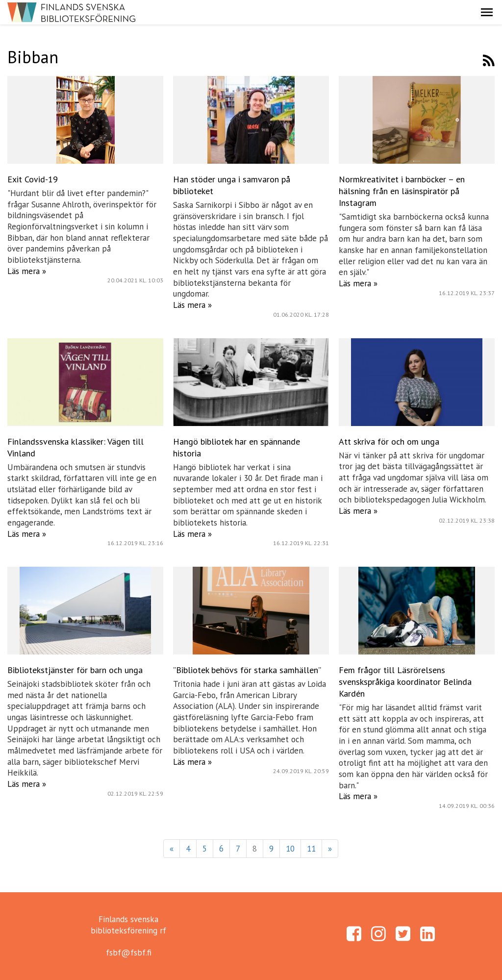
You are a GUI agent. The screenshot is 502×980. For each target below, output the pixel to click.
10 (290, 849)
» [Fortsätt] (330, 849)
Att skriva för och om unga (389, 441)
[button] (487, 12)
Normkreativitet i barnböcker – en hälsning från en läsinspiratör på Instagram (402, 191)
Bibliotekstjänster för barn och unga (75, 670)
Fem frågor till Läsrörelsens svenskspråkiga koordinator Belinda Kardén (405, 682)
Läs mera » (27, 271)
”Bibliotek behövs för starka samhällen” (247, 670)
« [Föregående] (172, 849)
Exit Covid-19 (33, 179)
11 (311, 849)
